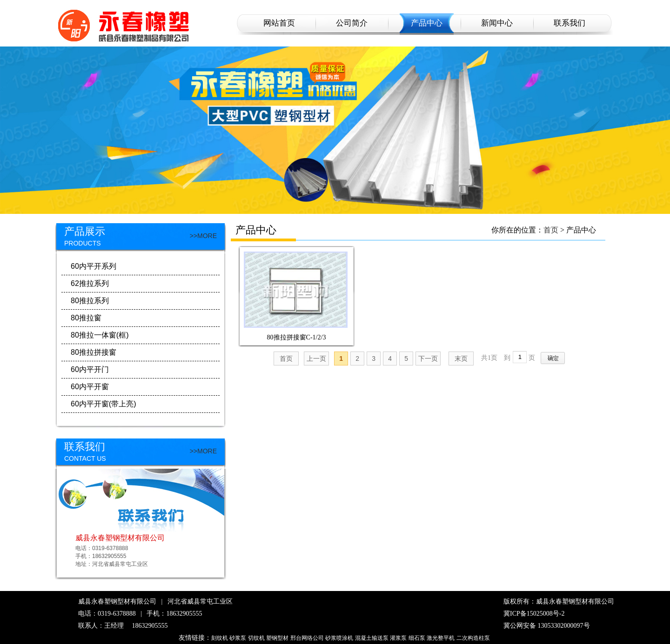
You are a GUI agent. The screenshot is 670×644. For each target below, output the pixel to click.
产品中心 (427, 23)
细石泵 (417, 638)
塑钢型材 (277, 638)
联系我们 (569, 23)
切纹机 (256, 638)
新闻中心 (497, 23)
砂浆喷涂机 (339, 638)
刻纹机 (220, 638)
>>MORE (203, 236)
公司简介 (352, 23)
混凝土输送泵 (372, 638)
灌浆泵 (398, 638)
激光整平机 (441, 638)
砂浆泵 (238, 638)
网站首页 (279, 23)
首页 (551, 230)
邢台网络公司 (307, 638)
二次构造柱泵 (473, 638)
